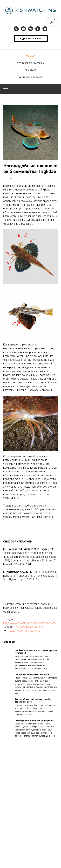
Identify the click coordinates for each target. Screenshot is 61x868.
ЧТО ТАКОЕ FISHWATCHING (31, 63)
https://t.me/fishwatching (30, 627)
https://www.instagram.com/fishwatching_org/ (30, 623)
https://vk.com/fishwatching (24, 631)
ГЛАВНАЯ (31, 56)
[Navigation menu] (6, 89)
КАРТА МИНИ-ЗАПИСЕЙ (30, 77)
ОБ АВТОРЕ (31, 70)
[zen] (45, 29)
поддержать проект (31, 39)
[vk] (31, 29)
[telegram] (16, 29)
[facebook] (38, 29)
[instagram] (23, 29)
